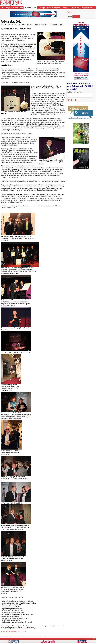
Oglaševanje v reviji (26, 637)
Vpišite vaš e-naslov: (75, 92)
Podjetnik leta (30, 8)
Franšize (65, 8)
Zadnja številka (9, 637)
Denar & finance (53, 8)
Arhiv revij (17, 637)
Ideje (8, 8)
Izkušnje (41, 8)
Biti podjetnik (17, 8)
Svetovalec (74, 8)
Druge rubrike (86, 8)
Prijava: (69, 12)
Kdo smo (34, 637)
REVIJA (2, 636)
